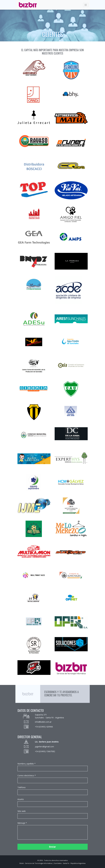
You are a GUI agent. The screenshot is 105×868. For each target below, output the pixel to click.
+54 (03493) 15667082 (45, 751)
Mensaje (21, 823)
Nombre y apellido (26, 764)
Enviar (52, 847)
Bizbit (22, 863)
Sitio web (22, 811)
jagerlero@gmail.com (44, 747)
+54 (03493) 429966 (44, 727)
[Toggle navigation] (86, 5)
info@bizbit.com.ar (43, 722)
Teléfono (22, 787)
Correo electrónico (26, 776)
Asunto (21, 799)
